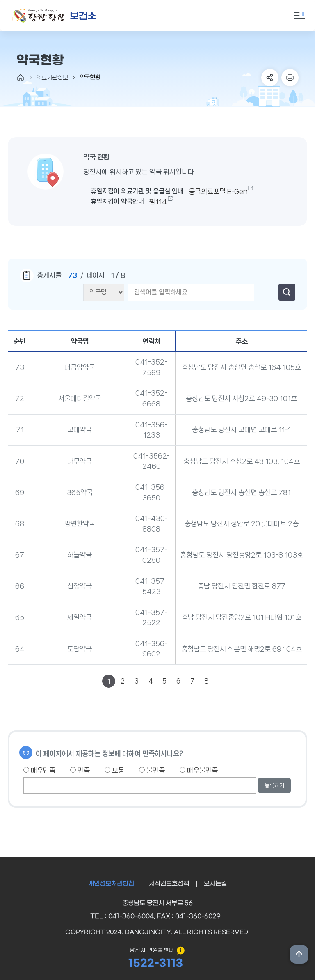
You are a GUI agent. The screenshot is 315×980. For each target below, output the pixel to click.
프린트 (290, 78)
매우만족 (39, 770)
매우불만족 (199, 770)
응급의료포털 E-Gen (218, 191)
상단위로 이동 (299, 954)
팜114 (158, 202)
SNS (270, 78)
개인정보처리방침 (111, 884)
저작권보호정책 (169, 884)
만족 (80, 770)
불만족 (152, 770)
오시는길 (215, 884)
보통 (114, 770)
